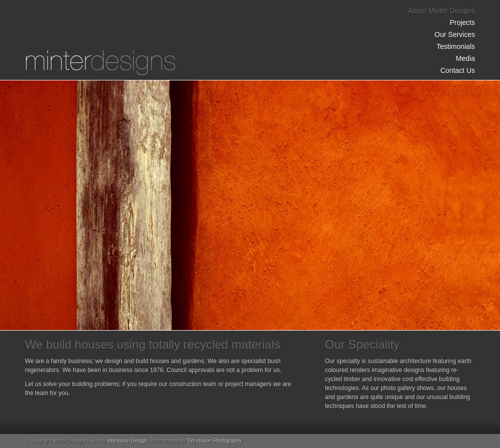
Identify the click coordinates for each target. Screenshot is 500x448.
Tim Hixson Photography (214, 441)
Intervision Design (127, 441)
